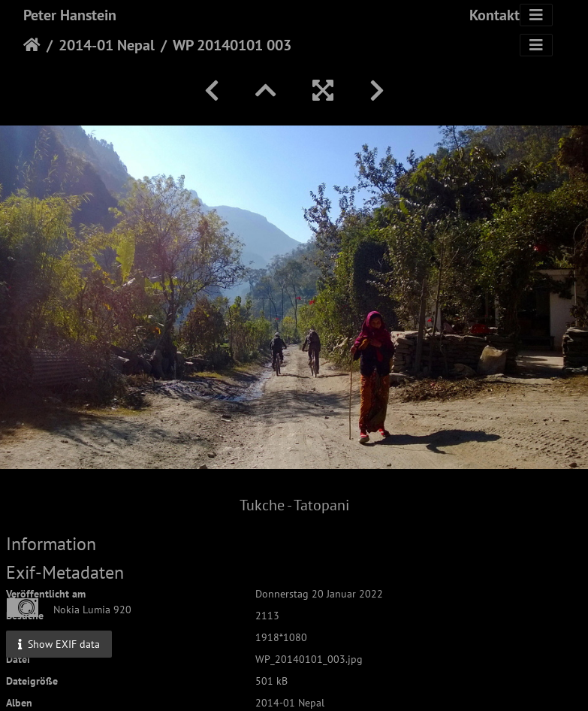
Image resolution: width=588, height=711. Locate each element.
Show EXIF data (59, 644)
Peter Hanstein (70, 15)
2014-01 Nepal (107, 45)
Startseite (32, 45)
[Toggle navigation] (536, 15)
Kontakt (495, 15)
